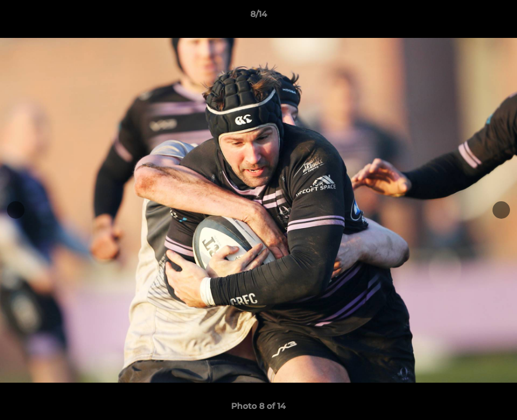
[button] (496, 17)
